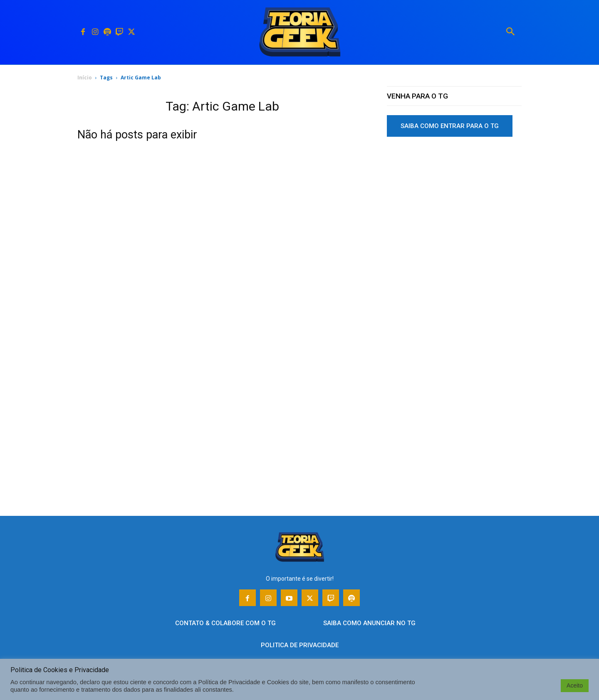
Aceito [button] (575, 685)
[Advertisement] (454, 207)
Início (85, 78)
